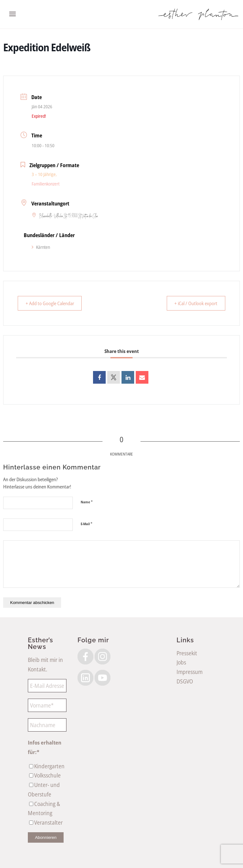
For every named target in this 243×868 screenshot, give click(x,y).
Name (87, 502)
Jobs (181, 662)
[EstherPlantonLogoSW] (198, 14)
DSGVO (185, 681)
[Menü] (12, 14)
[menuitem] (12, 14)
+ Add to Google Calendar (51, 303)
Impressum (190, 672)
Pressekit (187, 653)
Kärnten (41, 247)
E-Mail (87, 524)
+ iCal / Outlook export (195, 303)
